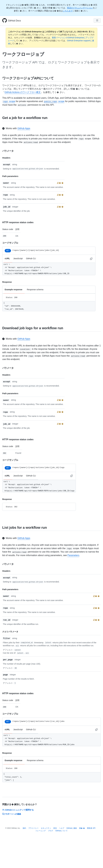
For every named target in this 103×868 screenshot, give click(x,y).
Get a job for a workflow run (25, 118)
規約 (24, 828)
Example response (14, 290)
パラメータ (8, 151)
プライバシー (33, 828)
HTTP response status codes (18, 222)
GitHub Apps (24, 128)
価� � (82, 828)
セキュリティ (46, 828)
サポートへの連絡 (12, 814)
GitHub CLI (31, 258)
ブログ (51, 831)
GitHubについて (61, 831)
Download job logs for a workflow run (33, 328)
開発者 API (91, 828)
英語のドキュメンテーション (80, 8)
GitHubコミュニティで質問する (18, 810)
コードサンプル (10, 243)
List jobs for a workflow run (25, 528)
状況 (55, 828)
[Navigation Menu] (97, 20)
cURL (7, 258)
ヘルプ (62, 828)
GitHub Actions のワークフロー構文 (23, 92)
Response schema (35, 290)
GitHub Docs (14, 21)
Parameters (73, 555)
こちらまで (68, 11)
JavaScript (18, 258)
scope (9, 101)
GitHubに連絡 (72, 828)
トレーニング (41, 831)
